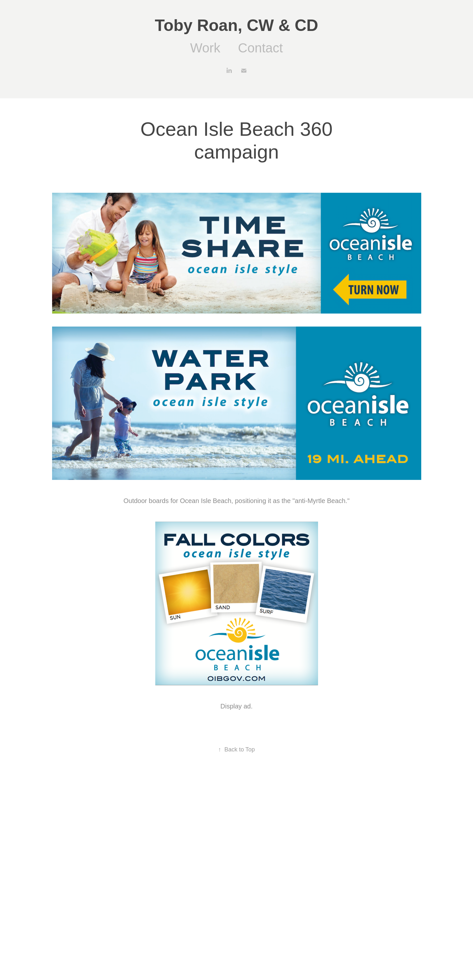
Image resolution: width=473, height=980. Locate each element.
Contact (260, 48)
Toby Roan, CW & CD (237, 25)
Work (205, 48)
